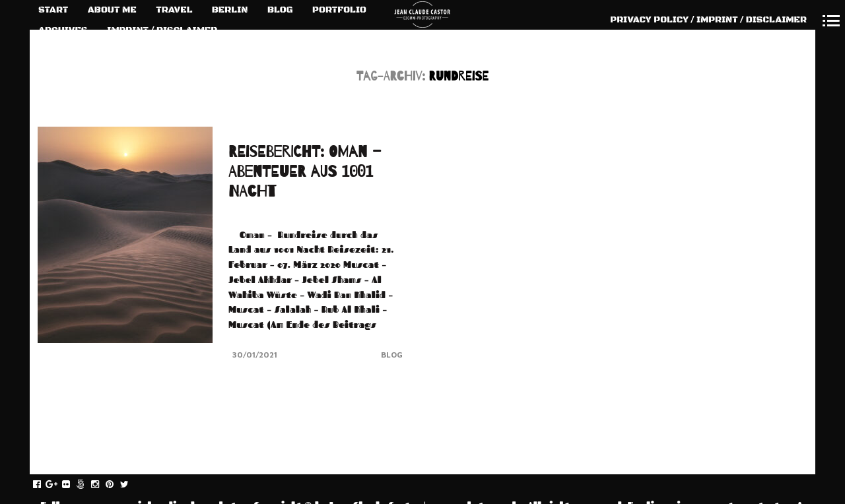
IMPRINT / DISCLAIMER (162, 30)
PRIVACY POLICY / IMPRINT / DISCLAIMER (708, 20)
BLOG (280, 10)
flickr (73, 485)
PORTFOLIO (339, 10)
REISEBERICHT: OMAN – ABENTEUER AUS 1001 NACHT (305, 172)
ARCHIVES (63, 30)
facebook (44, 485)
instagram (102, 485)
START (53, 10)
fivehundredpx (87, 485)
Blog (392, 355)
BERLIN (230, 10)
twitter (131, 485)
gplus (58, 485)
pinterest (117, 485)
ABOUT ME (112, 10)
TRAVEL (174, 10)
